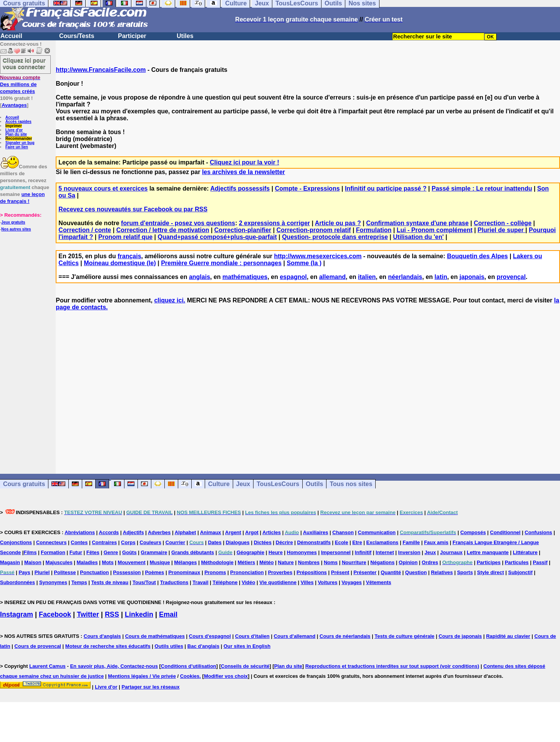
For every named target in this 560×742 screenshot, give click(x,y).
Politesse (65, 572)
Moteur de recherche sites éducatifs (108, 646)
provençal (511, 277)
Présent (340, 572)
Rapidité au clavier (508, 636)
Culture (219, 484)
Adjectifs (133, 532)
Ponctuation (94, 572)
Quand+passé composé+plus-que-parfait (217, 237)
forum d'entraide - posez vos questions (178, 223)
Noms (331, 562)
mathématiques (245, 277)
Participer (132, 36)
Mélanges (185, 562)
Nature (286, 562)
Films (30, 552)
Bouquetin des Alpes (478, 256)
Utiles (185, 36)
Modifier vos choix (226, 676)
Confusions (538, 532)
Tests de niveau (110, 582)
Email (168, 614)
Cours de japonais (460, 636)
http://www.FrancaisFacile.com (101, 70)
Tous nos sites (351, 484)
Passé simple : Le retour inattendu (482, 188)
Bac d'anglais (203, 646)
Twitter (88, 614)
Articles (272, 532)
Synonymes (53, 582)
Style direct (490, 572)
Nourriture (354, 562)
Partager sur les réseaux (150, 687)
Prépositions (312, 572)
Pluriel (42, 572)
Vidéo (248, 582)
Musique (160, 562)
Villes (307, 582)
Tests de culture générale (404, 636)
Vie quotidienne (278, 582)
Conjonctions (16, 542)
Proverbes (280, 572)
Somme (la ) (304, 263)
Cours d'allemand (295, 636)
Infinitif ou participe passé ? (386, 188)
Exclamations (383, 542)
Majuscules (59, 562)
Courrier (175, 542)
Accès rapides (18, 122)
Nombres (309, 562)
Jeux (243, 484)
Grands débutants (193, 552)
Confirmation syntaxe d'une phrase (417, 223)
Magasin (10, 562)
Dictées (263, 542)
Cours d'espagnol (210, 636)
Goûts (129, 552)
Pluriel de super (501, 230)
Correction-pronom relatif (314, 230)
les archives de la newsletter (244, 172)
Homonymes (302, 552)
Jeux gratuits (13, 222)
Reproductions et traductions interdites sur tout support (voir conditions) (392, 666)
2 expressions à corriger (274, 223)
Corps (128, 542)
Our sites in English (247, 646)
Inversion (409, 552)
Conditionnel (505, 532)
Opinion (408, 562)
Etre (357, 542)
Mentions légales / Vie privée (142, 676)
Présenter (365, 572)
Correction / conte (85, 230)
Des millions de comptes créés (20, 84)
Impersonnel (336, 552)
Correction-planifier (243, 230)
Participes (489, 562)
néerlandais (405, 277)
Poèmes (154, 572)
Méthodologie (217, 562)
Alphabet (186, 532)
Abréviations (80, 532)
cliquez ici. (170, 300)
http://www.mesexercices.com (318, 256)
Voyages (352, 582)
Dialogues (238, 542)
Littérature (525, 552)
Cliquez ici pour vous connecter (24, 63)
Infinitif (363, 552)
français (129, 256)
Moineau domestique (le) (120, 263)
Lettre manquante (488, 552)
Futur (76, 552)
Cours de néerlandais (345, 636)
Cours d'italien (252, 636)
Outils (314, 484)
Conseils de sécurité (245, 666)
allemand (332, 277)
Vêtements (379, 582)
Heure (276, 552)
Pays (24, 572)
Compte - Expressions (307, 188)
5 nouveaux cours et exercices (103, 188)
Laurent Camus (47, 666)
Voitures (327, 582)
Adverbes (159, 532)
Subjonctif (520, 572)
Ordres (430, 562)
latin (441, 277)
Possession (127, 572)
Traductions (174, 582)
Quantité (391, 572)
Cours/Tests (77, 36)
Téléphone (225, 582)
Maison (33, 562)
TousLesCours (278, 484)
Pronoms (215, 572)
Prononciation (247, 572)
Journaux (451, 552)
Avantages (14, 105)
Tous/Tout (144, 582)
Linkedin (139, 614)
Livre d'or (14, 130)
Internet (385, 552)
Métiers (247, 562)
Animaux (211, 532)
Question (416, 572)
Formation (53, 552)
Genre (111, 552)
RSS (112, 614)
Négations (382, 562)
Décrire (284, 542)
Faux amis (436, 542)
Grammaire (154, 552)
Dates (215, 542)
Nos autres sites (16, 229)
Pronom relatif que (125, 237)
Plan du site (16, 134)
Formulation (374, 230)
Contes (79, 542)
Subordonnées (17, 582)
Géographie (250, 552)
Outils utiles (169, 646)
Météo (267, 562)
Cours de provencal (38, 646)
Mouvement (132, 562)
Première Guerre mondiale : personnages (221, 263)
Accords (109, 532)
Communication (377, 532)
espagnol (293, 277)
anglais (200, 277)
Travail (200, 582)
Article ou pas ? (338, 223)
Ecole (342, 542)
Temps (79, 582)
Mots (108, 562)
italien (367, 277)
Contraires (104, 542)
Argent (233, 532)
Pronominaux (184, 572)
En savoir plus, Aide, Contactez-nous (114, 666)
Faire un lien (17, 147)
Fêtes (93, 552)
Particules (517, 562)
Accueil (11, 36)
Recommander (19, 139)
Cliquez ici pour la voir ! (244, 162)
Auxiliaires (316, 532)
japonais (472, 277)
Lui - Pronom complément (435, 230)
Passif (540, 562)
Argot (252, 532)
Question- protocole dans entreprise (335, 237)
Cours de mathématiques (155, 636)
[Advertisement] (308, 385)
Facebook (55, 614)
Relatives (442, 572)
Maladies (87, 562)
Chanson (343, 532)
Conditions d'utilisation (189, 666)
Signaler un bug (20, 143)
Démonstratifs (314, 542)
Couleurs (151, 542)
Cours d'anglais (102, 636)
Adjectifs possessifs (240, 188)
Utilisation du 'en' (418, 237)
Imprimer (14, 126)
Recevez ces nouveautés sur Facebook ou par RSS (133, 209)
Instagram (17, 614)
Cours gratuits (24, 484)
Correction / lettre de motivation (163, 230)
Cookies (190, 676)
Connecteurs (51, 542)
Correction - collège (503, 223)
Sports (465, 572)
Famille (411, 542)
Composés (473, 532)
